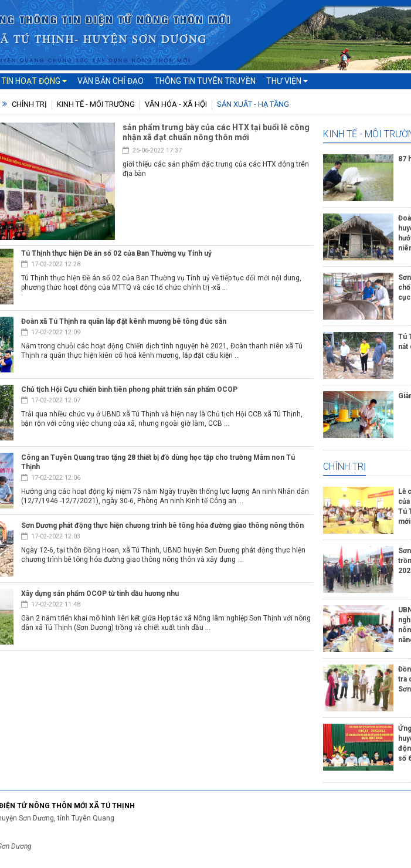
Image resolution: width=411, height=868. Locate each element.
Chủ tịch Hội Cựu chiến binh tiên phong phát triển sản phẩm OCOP (129, 389)
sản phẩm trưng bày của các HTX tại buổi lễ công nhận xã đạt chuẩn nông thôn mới (216, 132)
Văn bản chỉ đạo (111, 81)
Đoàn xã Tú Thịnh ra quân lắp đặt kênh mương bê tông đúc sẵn (124, 321)
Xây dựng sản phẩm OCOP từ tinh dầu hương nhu (100, 594)
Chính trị (29, 104)
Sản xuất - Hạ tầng (253, 104)
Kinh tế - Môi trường (96, 104)
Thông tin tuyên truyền (205, 81)
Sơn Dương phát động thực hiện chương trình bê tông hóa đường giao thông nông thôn (162, 525)
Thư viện (287, 81)
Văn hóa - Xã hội (176, 104)
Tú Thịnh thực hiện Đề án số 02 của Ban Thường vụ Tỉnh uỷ (116, 253)
